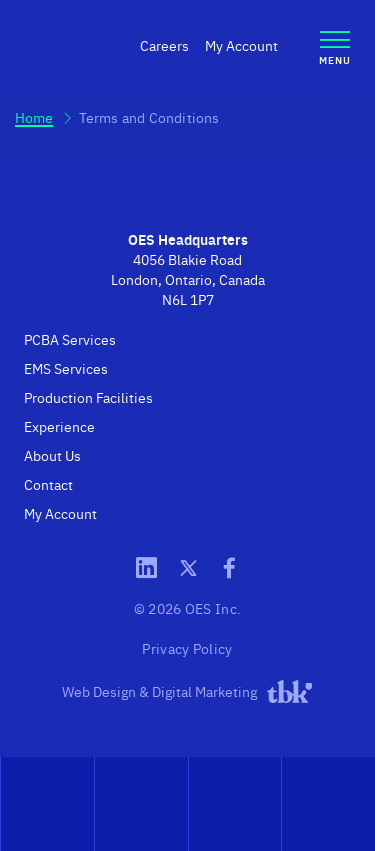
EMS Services (66, 368)
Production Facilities (88, 397)
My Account (241, 45)
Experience (59, 426)
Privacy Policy (187, 648)
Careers (164, 45)
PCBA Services (70, 339)
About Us (52, 455)
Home (34, 117)
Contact (48, 484)
